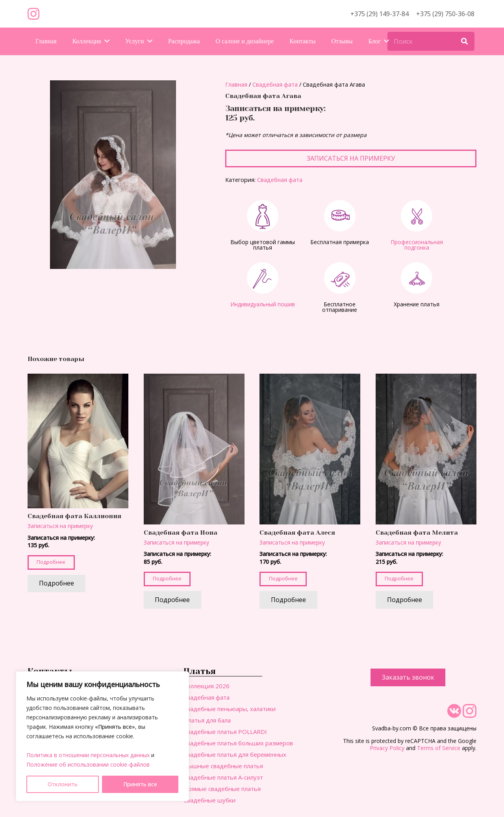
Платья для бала (207, 720)
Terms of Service (439, 748)
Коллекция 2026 (207, 686)
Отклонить (63, 784)
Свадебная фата (275, 84)
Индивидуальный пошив (263, 304)
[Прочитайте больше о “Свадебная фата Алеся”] (288, 600)
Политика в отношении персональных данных (88, 755)
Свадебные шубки (209, 800)
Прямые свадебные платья (222, 789)
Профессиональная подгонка (417, 245)
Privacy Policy (387, 748)
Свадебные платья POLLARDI (225, 732)
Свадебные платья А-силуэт (223, 777)
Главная (236, 84)
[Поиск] (431, 41)
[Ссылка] (33, 14)
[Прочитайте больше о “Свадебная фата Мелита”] (405, 600)
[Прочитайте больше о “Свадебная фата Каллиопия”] (57, 584)
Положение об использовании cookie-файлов (88, 764)
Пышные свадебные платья (223, 766)
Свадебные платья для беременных (235, 754)
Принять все (140, 784)
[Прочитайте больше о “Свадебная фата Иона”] (173, 600)
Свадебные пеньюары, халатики (230, 709)
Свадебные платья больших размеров (238, 743)
